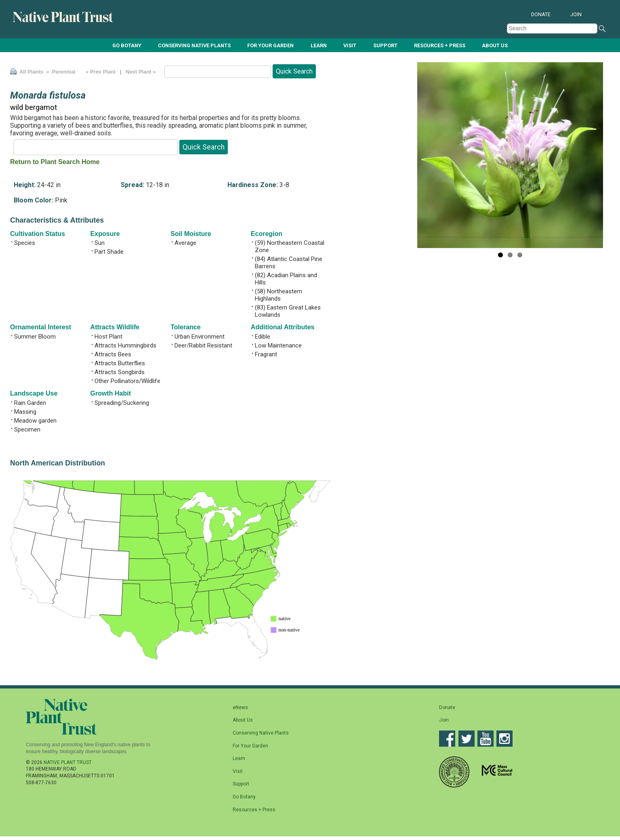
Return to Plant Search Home (55, 162)
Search (602, 29)
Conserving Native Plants (194, 45)
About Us (495, 45)
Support (385, 45)
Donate (541, 14)
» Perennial (60, 72)
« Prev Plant (101, 72)
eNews (240, 707)
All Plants (31, 72)
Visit (350, 45)
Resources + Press (440, 45)
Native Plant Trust (68, 762)
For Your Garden (270, 45)
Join (576, 14)
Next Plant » (141, 72)
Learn (319, 45)
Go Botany (127, 45)
